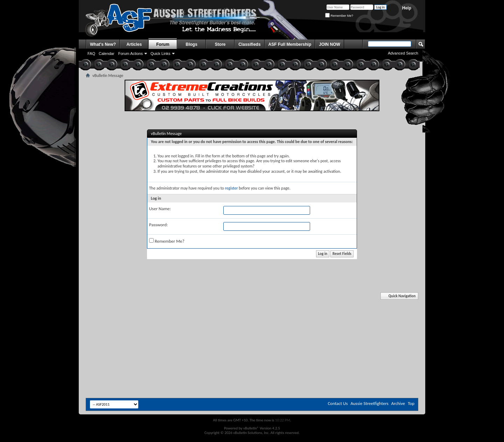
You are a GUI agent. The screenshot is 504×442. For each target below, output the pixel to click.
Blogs (192, 44)
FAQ (91, 54)
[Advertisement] (252, 314)
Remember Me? (339, 16)
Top (411, 403)
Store (220, 44)
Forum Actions (131, 54)
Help (407, 8)
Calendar (107, 54)
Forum (163, 44)
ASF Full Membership (290, 44)
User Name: (160, 209)
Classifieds (249, 44)
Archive (398, 403)
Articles (134, 44)
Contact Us (338, 403)
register (232, 188)
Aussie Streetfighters (370, 403)
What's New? (103, 44)
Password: (158, 225)
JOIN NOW (330, 44)
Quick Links (160, 54)
